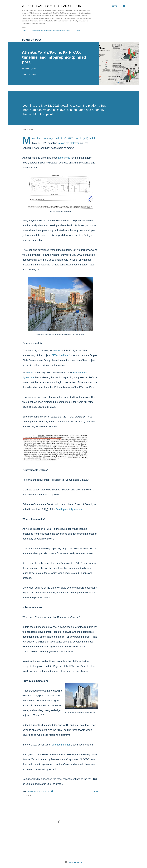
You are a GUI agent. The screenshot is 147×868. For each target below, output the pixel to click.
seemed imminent (62, 745)
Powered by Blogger (73, 862)
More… (79, 31)
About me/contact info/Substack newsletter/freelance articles (51, 31)
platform (45, 792)
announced (64, 158)
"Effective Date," (61, 355)
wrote (57, 350)
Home (24, 31)
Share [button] (24, 75)
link (85, 138)
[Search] (115, 6)
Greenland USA (34, 792)
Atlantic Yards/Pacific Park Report (53, 6)
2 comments (34, 75)
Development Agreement (69, 509)
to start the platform (68, 143)
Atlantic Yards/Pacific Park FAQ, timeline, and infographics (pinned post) (54, 57)
